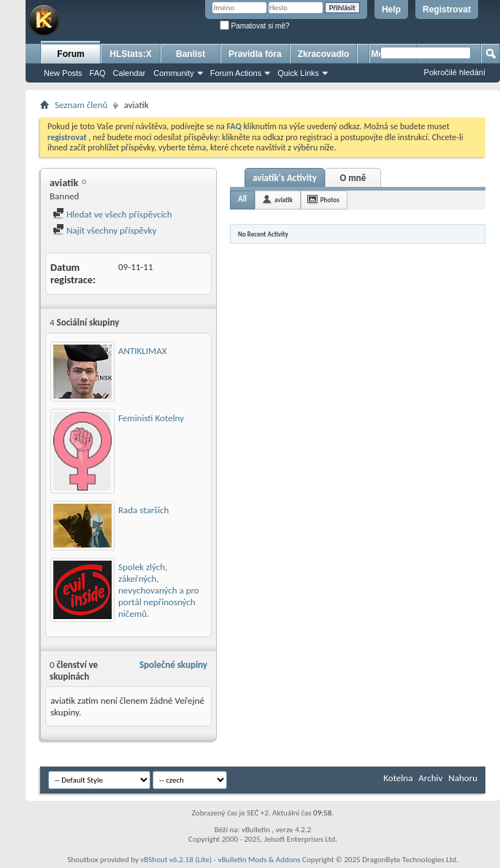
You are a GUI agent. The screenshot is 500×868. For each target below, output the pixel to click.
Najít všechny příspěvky (104, 230)
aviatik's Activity (285, 178)
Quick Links (298, 73)
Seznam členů (81, 105)
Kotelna (398, 778)
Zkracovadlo (324, 54)
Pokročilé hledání (455, 72)
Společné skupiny (173, 665)
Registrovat (447, 9)
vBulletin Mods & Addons (259, 860)
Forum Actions (236, 73)
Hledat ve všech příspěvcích (112, 214)
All (242, 199)
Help (391, 9)
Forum (70, 54)
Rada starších (143, 510)
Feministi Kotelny (151, 418)
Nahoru (463, 778)
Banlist (191, 54)
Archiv (430, 778)
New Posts (63, 73)
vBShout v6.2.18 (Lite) (176, 860)
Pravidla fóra (255, 54)
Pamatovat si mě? (255, 26)
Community (174, 73)
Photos (330, 200)
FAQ (98, 73)
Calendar (130, 73)
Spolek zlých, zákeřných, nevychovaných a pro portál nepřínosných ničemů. (159, 590)
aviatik (284, 200)
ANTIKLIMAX (142, 351)
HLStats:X (130, 54)
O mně (353, 178)
